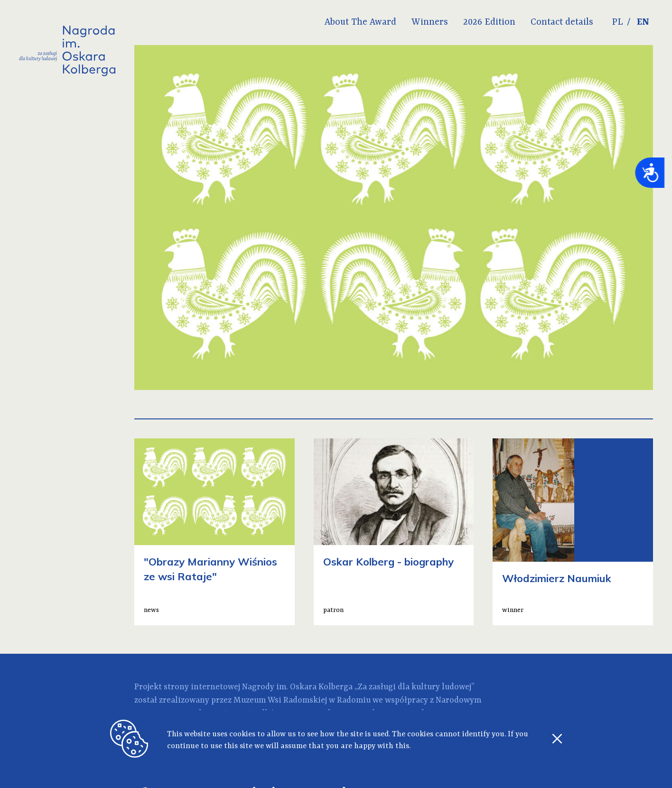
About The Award (360, 22)
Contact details (562, 22)
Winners (430, 22)
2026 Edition (489, 22)
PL (618, 22)
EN (643, 22)
